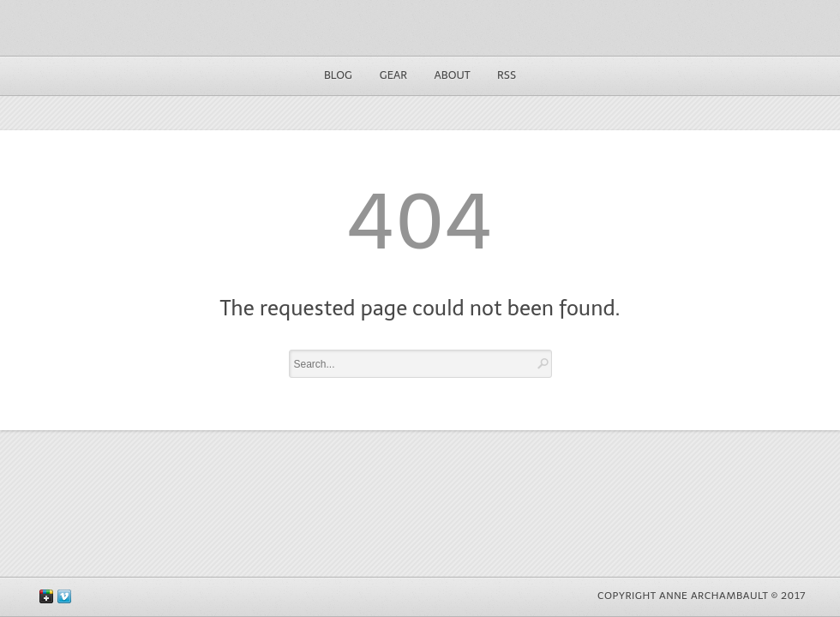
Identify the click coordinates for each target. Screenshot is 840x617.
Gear (393, 75)
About (453, 75)
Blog (338, 75)
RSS (507, 75)
